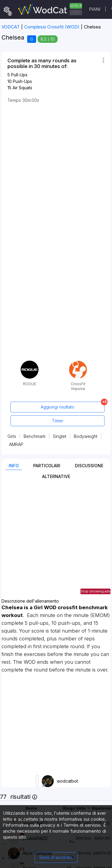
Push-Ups (22, 81)
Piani (95, 9)
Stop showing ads (95, 591)
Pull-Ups (19, 75)
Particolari (47, 466)
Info (14, 466)
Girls (12, 436)
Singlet (60, 436)
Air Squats (22, 88)
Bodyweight (86, 436)
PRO (76, 12)
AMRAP (16, 444)
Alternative (56, 476)
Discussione (89, 466)
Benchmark (34, 436)
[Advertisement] (56, 543)
